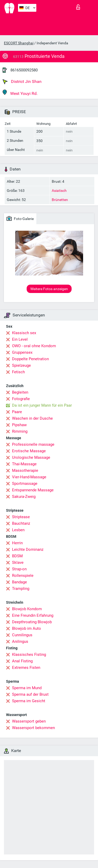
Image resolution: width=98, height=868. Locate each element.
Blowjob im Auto (27, 628)
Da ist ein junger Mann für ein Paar (42, 405)
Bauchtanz (21, 523)
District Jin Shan (22, 82)
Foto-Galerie (20, 218)
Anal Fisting (22, 661)
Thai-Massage (24, 464)
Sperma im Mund (27, 688)
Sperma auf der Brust (30, 694)
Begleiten (20, 392)
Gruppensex (22, 352)
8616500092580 (24, 70)
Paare (17, 412)
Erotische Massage (29, 451)
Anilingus (20, 641)
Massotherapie (25, 470)
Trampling (21, 589)
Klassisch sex (24, 333)
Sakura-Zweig (24, 497)
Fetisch (18, 372)
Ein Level (20, 339)
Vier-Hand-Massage (29, 477)
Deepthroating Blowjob (32, 622)
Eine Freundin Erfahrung (33, 615)
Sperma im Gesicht (29, 701)
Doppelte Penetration (30, 359)
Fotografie (21, 399)
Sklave (18, 563)
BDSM (17, 556)
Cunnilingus (22, 635)
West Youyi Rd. (20, 93)
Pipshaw (19, 425)
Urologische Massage (31, 457)
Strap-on (19, 569)
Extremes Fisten (26, 668)
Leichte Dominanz (28, 549)
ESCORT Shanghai (19, 43)
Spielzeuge (21, 365)
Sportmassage (25, 484)
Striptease (21, 517)
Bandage (19, 582)
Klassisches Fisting (29, 655)
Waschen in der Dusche (32, 418)
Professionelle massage (33, 444)
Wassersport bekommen (33, 728)
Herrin (17, 543)
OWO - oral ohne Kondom (34, 346)
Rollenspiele (23, 576)
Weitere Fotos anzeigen (49, 289)
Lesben (18, 530)
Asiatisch (59, 191)
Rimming (20, 431)
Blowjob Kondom (27, 609)
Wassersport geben (29, 721)
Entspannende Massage (33, 490)
